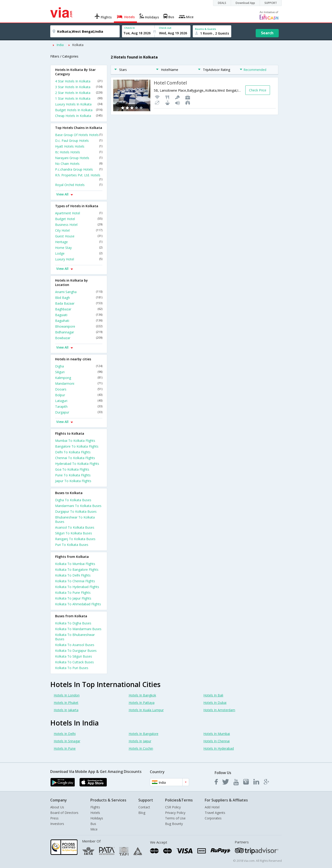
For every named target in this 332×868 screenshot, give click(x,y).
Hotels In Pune (65, 748)
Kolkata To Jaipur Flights (73, 598)
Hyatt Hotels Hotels (79, 146)
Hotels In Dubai (215, 703)
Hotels (95, 813)
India (60, 45)
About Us (57, 807)
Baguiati (79, 315)
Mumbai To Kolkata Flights (75, 441)
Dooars (79, 389)
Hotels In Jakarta (66, 710)
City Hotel (79, 230)
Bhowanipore (79, 326)
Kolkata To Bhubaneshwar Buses (75, 637)
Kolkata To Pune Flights (73, 593)
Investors (57, 824)
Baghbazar (79, 309)
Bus (93, 824)
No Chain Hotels (79, 164)
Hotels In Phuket (66, 703)
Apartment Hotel (79, 213)
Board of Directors (64, 813)
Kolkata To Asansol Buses (75, 645)
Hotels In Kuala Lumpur (146, 710)
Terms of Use (175, 818)
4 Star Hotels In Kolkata (79, 81)
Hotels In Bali (213, 695)
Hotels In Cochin (141, 748)
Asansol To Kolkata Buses (75, 527)
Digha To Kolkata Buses (73, 500)
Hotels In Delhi (65, 734)
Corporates (213, 818)
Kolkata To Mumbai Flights (75, 564)
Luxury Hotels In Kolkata (79, 104)
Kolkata (78, 45)
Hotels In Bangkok (142, 695)
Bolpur (79, 395)
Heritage (79, 242)
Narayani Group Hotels (79, 158)
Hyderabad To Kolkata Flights (77, 464)
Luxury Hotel (79, 259)
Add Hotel (212, 807)
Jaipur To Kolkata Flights (73, 481)
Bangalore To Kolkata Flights (77, 446)
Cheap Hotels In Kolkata (79, 116)
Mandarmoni (79, 383)
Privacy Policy (175, 813)
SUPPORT (271, 3)
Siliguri (79, 372)
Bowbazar (79, 338)
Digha (79, 366)
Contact (144, 807)
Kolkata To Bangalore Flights (77, 569)
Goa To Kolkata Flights (72, 469)
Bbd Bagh (79, 298)
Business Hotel (79, 225)
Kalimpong (79, 378)
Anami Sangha (79, 292)
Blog (142, 813)
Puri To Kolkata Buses (72, 545)
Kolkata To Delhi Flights (73, 575)
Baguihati (79, 321)
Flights (95, 807)
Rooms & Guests (206, 29)
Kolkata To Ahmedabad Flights (78, 604)
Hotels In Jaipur (140, 741)
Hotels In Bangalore (144, 734)
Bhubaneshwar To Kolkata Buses (75, 519)
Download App (245, 3)
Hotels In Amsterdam (219, 710)
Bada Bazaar (79, 303)
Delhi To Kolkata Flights (73, 452)
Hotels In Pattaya (142, 703)
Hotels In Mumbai (217, 734)
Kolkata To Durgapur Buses (76, 651)
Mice (94, 829)
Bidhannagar (79, 332)
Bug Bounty (174, 824)
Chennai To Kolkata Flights (75, 458)
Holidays (97, 818)
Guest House (79, 236)
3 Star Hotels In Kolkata (79, 87)
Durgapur (79, 412)
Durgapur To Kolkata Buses (76, 511)
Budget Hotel (79, 219)
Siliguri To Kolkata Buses (74, 533)
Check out (165, 28)
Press (54, 818)
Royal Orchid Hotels (79, 185)
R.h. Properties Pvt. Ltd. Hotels (79, 177)
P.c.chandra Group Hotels (79, 169)
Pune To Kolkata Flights (73, 475)
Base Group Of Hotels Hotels (79, 135)
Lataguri (79, 401)
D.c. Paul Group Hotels (79, 141)
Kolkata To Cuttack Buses (74, 662)
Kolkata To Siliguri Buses (74, 656)
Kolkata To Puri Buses (72, 668)
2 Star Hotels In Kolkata (79, 93)
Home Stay (79, 248)
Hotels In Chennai (216, 741)
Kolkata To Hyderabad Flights (77, 587)
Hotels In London (67, 695)
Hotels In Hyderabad (219, 748)
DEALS (222, 3)
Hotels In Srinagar (67, 741)
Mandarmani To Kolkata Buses (78, 506)
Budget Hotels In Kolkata (79, 110)
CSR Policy (173, 807)
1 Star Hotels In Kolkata (79, 98)
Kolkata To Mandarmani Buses (78, 629)
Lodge (79, 253)
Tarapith (79, 406)
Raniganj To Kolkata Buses (75, 539)
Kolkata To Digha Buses (73, 623)
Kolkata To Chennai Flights (75, 581)
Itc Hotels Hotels (79, 152)
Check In (130, 28)
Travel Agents (215, 813)
